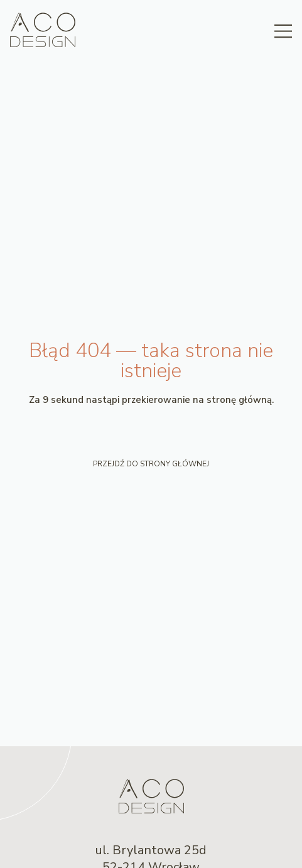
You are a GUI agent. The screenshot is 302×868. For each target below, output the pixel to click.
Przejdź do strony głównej (151, 464)
